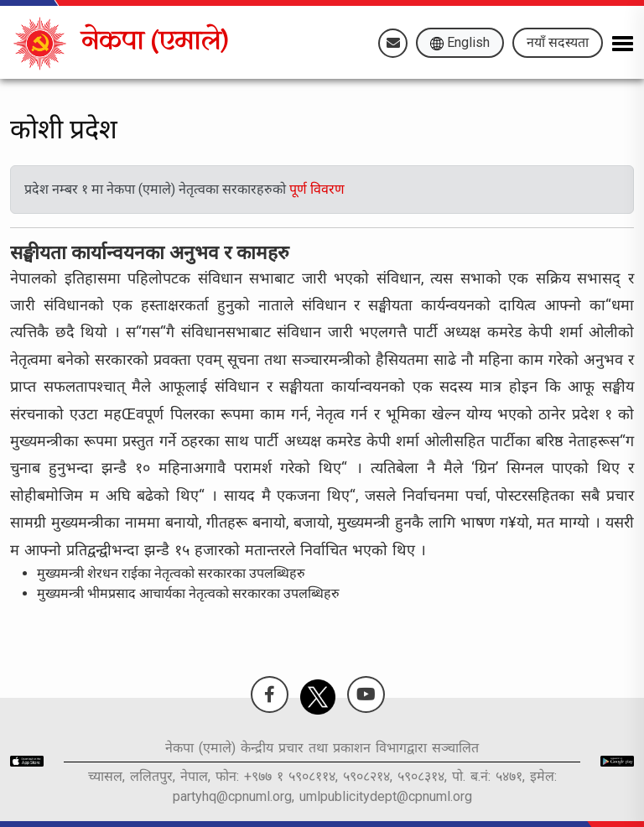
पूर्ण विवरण (317, 189)
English (460, 42)
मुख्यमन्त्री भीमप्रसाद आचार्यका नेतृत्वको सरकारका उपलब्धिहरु (188, 593)
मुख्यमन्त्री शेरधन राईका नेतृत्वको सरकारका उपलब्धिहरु (171, 573)
